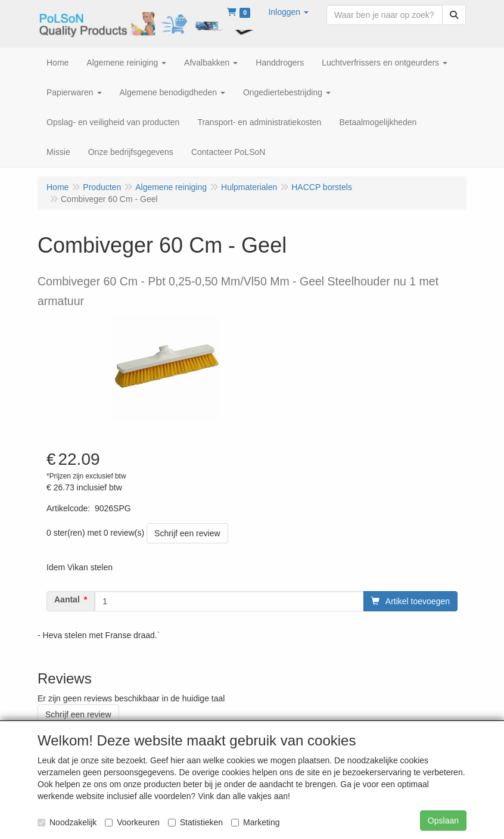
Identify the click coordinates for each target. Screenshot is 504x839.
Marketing (255, 822)
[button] (288, 12)
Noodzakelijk (67, 822)
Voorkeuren (132, 822)
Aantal (67, 599)
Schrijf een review (187, 533)
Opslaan (443, 821)
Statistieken (195, 822)
